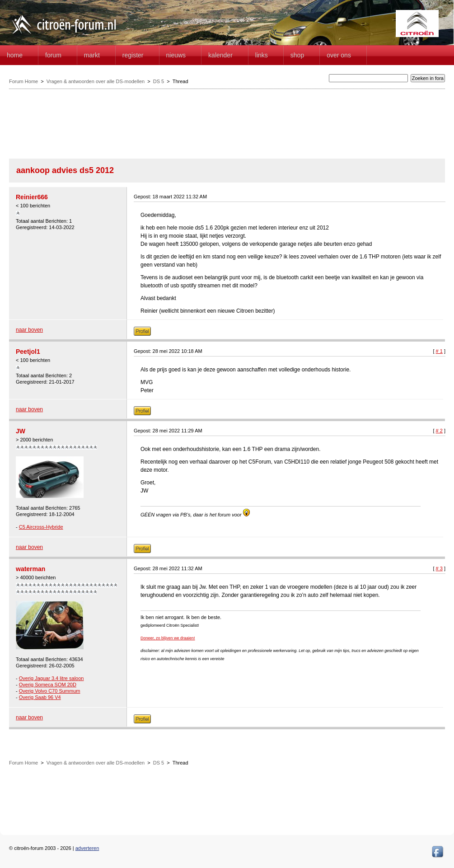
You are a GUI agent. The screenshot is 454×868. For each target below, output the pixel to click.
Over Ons (339, 55)
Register (133, 55)
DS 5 (159, 81)
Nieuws (176, 55)
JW (21, 431)
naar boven (29, 330)
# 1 (439, 351)
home (15, 55)
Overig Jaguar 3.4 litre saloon (51, 678)
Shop (297, 55)
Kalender (220, 55)
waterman (30, 569)
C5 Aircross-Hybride (41, 527)
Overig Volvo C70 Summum (50, 691)
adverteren (87, 848)
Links (262, 55)
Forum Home (23, 81)
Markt (92, 55)
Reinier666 (32, 197)
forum (53, 55)
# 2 (439, 431)
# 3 (439, 568)
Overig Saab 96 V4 (40, 697)
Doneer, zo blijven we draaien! (168, 638)
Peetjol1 (28, 352)
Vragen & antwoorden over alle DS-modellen (96, 81)
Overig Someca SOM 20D (48, 685)
